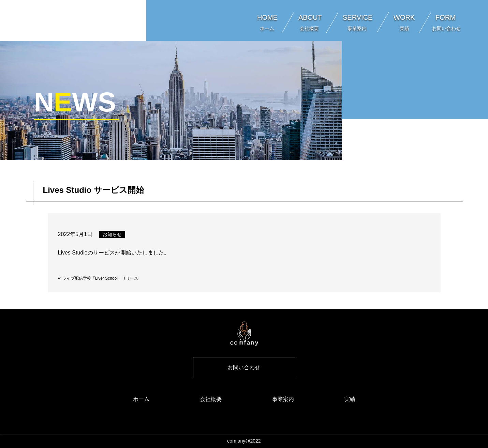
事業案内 (283, 399)
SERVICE (358, 22)
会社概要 (211, 399)
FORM (448, 22)
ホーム (141, 399)
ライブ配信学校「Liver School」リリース (100, 278)
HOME (267, 22)
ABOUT (310, 22)
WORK (404, 22)
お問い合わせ (244, 367)
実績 (350, 399)
